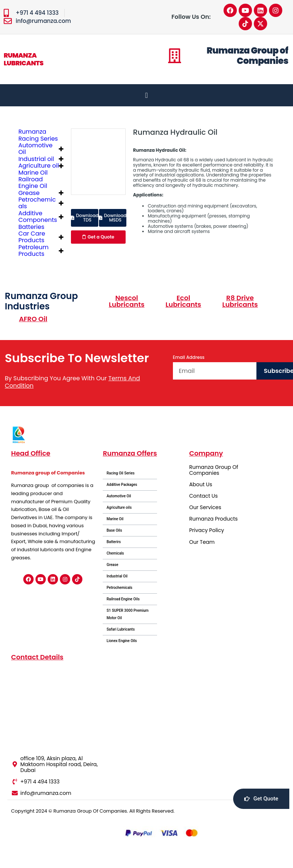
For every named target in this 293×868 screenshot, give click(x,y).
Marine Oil (115, 519)
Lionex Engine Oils (122, 641)
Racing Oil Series (120, 473)
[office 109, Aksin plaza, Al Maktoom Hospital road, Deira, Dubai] (56, 708)
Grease (112, 565)
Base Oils (114, 530)
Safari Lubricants (120, 629)
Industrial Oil (117, 576)
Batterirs (114, 542)
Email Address (189, 358)
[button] (85, 218)
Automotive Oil (119, 496)
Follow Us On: (191, 17)
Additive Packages (122, 485)
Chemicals (115, 553)
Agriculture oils (119, 507)
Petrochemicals (119, 588)
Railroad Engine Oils (123, 599)
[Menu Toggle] (146, 95)
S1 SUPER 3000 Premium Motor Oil (127, 614)
